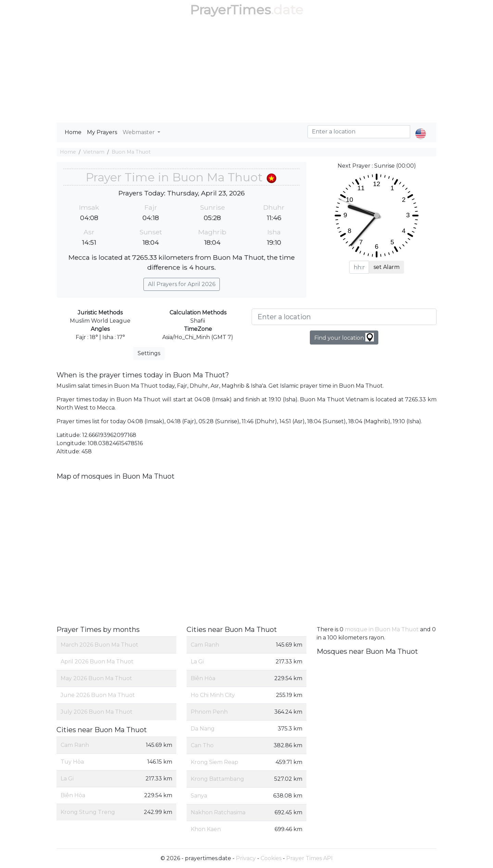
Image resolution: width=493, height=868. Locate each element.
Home (73, 132)
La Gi (67, 779)
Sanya (199, 796)
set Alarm (387, 267)
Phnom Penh (209, 712)
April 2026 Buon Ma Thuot (97, 662)
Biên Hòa (73, 795)
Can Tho (202, 745)
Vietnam (94, 152)
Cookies (271, 858)
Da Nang (203, 729)
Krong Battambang (217, 779)
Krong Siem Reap (214, 762)
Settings (149, 353)
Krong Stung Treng (88, 812)
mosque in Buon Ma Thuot (382, 629)
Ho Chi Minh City (213, 695)
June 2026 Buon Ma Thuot (98, 695)
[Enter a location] (344, 317)
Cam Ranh (75, 745)
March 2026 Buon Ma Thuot (99, 645)
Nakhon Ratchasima (218, 812)
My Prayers (102, 132)
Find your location (344, 337)
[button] (421, 128)
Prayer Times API (309, 858)
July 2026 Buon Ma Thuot (97, 712)
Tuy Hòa (72, 762)
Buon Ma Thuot (131, 152)
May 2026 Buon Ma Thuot (96, 678)
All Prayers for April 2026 (182, 284)
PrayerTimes (230, 10)
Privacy (246, 858)
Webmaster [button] (139, 132)
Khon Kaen (206, 829)
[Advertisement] (246, 71)
